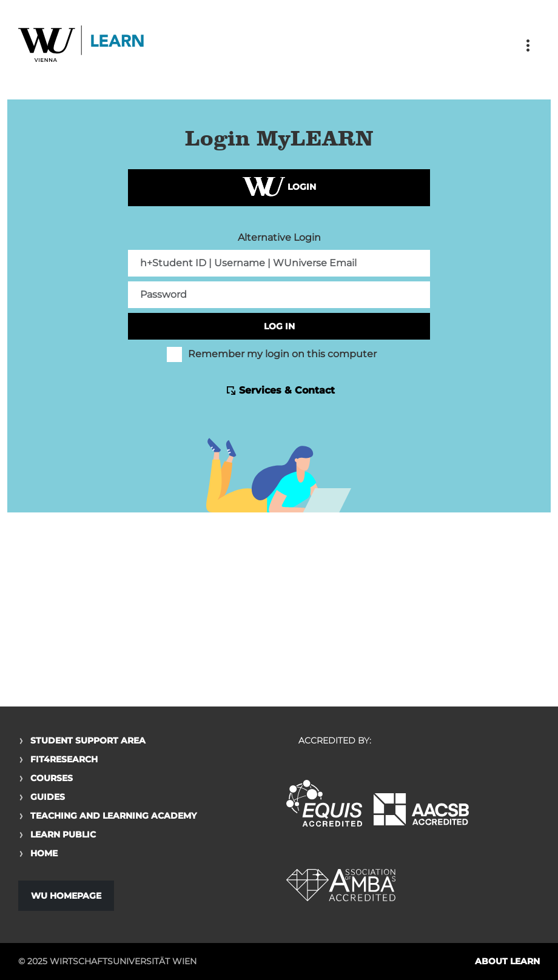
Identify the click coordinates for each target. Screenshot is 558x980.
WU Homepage (66, 896)
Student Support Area (88, 740)
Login (279, 188)
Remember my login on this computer (272, 354)
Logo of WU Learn (82, 45)
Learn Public (63, 834)
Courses (52, 778)
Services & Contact (287, 390)
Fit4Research (64, 759)
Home (44, 853)
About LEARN (507, 961)
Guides (48, 797)
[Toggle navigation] (528, 45)
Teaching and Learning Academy (113, 816)
